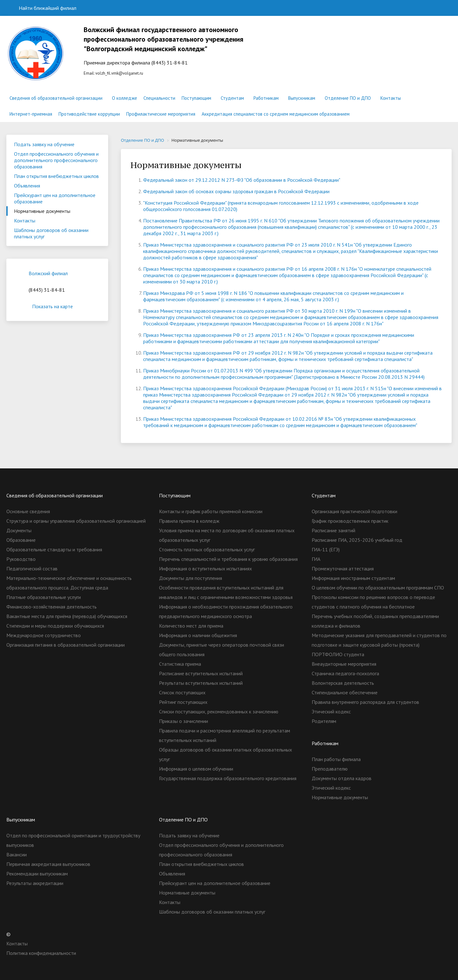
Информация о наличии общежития (198, 635)
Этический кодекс (331, 711)
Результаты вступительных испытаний (201, 683)
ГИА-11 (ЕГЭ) (326, 549)
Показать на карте (57, 306)
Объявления (27, 186)
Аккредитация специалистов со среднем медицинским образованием (276, 114)
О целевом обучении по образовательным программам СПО (378, 588)
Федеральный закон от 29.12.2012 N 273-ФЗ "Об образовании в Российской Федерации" (242, 180)
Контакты (391, 98)
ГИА (316, 559)
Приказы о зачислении (184, 721)
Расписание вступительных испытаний (201, 673)
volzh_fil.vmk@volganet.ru (119, 73)
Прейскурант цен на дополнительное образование (55, 198)
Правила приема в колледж (189, 521)
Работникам (266, 98)
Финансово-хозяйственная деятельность (52, 607)
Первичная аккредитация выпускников (48, 864)
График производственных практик (350, 521)
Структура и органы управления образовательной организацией (76, 521)
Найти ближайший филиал (44, 8)
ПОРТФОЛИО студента (338, 654)
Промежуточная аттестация (343, 568)
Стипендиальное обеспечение (345, 692)
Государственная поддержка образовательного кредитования (228, 778)
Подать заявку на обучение (44, 144)
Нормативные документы (42, 211)
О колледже (125, 98)
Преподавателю (330, 769)
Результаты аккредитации (35, 883)
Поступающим (196, 98)
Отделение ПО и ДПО (348, 98)
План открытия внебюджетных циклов (56, 176)
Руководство (21, 559)
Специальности (159, 98)
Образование (21, 540)
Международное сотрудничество (44, 635)
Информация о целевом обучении (196, 769)
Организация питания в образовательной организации (66, 645)
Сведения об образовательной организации (56, 98)
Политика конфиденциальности (41, 953)
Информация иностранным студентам (353, 578)
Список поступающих (182, 692)
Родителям (324, 721)
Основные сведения (28, 511)
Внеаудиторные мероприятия (344, 664)
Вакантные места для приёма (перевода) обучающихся (67, 616)
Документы (19, 530)
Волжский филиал (48, 273)
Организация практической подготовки (354, 511)
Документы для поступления (191, 578)
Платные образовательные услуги (44, 597)
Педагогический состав (32, 568)
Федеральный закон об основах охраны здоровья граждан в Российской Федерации (236, 191)
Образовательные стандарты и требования (54, 549)
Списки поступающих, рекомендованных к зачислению (219, 711)
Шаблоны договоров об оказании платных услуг (51, 233)
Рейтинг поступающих (183, 702)
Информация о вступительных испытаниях (205, 568)
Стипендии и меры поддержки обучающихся (55, 626)
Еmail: (166, 50)
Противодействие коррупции (89, 114)
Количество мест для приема (191, 626)
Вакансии (17, 854)
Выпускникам (302, 98)
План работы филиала (336, 759)
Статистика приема (180, 664)
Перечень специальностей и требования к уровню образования (228, 559)
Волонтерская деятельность (343, 683)
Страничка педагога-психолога (345, 673)
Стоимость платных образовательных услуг (207, 549)
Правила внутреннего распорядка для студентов (365, 702)
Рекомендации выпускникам (37, 874)
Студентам (232, 98)
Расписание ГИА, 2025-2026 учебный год (357, 540)
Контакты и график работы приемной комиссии (211, 511)
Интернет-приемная (31, 114)
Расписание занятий (333, 530)
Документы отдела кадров (342, 778)
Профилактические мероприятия (161, 114)
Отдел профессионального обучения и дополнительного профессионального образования (56, 160)
